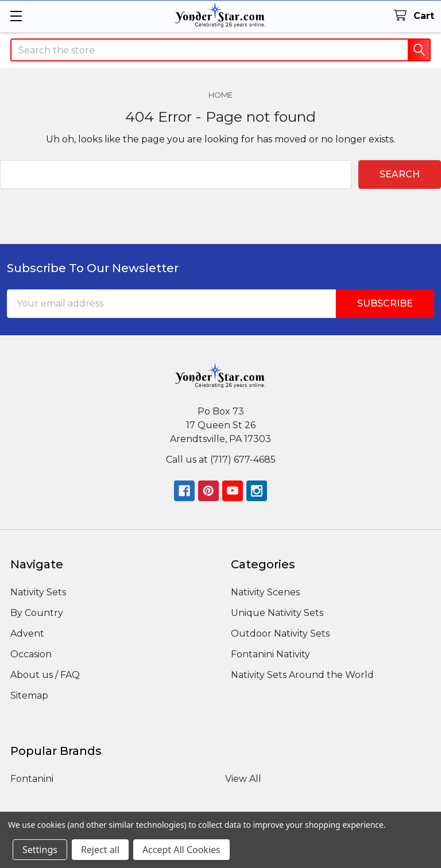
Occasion (31, 654)
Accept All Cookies (181, 850)
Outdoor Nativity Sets (280, 633)
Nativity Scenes (265, 592)
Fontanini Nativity (270, 654)
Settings (40, 850)
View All (243, 779)
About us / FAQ (45, 675)
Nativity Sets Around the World (302, 675)
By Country (37, 613)
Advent (27, 633)
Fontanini (32, 779)
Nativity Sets (38, 592)
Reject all (100, 850)
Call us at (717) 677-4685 (221, 460)
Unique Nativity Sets (277, 613)
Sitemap (29, 695)
